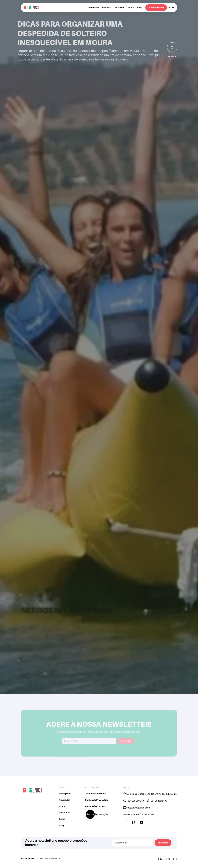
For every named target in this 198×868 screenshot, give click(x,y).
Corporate (119, 8)
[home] (31, 8)
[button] (171, 8)
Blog (140, 8)
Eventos (106, 8)
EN (160, 859)
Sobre (131, 8)
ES (168, 859)
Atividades (93, 8)
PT (175, 859)
